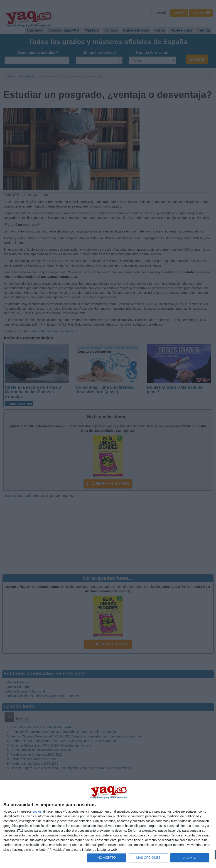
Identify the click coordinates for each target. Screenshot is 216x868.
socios (37, 811)
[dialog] (108, 824)
